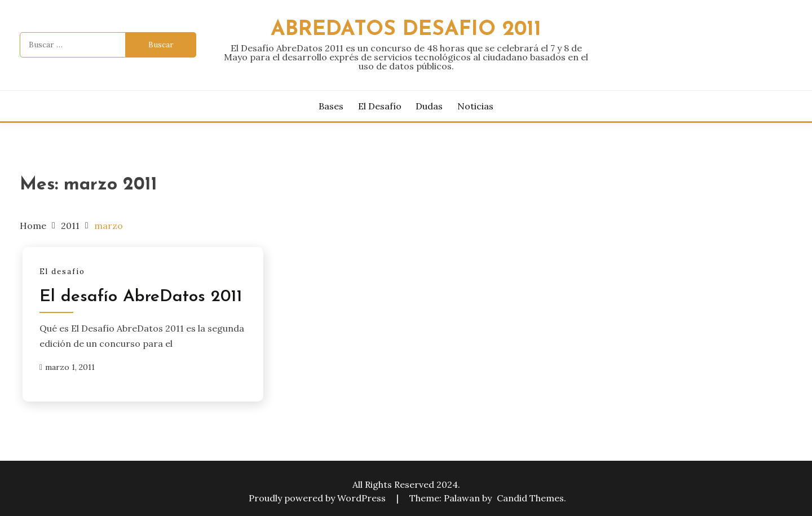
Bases (331, 106)
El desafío (380, 106)
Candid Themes (530, 498)
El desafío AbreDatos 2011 (141, 297)
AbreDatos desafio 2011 (406, 30)
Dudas (429, 106)
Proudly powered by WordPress (318, 498)
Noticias (475, 106)
